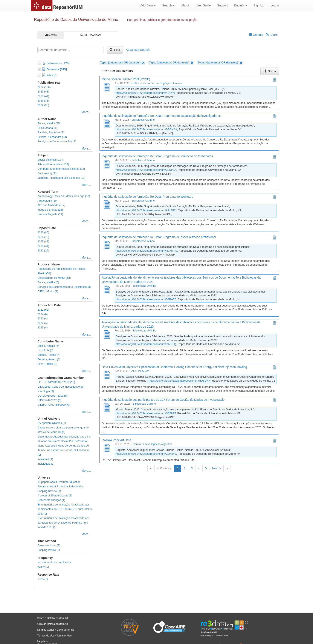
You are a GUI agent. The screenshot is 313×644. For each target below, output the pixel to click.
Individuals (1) (46, 464)
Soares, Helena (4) (49, 355)
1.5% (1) (43, 579)
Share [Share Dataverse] (272, 35)
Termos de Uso (46, 636)
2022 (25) (43, 105)
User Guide (203, 5)
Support (222, 5)
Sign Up (259, 5)
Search (168, 5)
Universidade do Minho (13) (54, 278)
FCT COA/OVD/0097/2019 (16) (56, 382)
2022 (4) (43, 323)
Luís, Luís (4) (46, 350)
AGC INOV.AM (140, 371)
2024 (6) (43, 314)
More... (86, 112)
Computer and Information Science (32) (61, 169)
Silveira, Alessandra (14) (52, 137)
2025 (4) (43, 328)
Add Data (148, 5)
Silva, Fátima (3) (47, 364)
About (185, 5)
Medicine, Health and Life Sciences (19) (62, 178)
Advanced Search (138, 50)
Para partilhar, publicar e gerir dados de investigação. (163, 20)
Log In (275, 5)
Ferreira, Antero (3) (49, 359)
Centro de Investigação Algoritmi (152, 444)
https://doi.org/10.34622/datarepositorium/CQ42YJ (146, 454)
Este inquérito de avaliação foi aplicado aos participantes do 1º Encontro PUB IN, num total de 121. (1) (64, 523)
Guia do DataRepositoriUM (53, 624)
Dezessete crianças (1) (51, 500)
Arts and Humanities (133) (53, 164)
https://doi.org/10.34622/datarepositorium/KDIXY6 (146, 93)
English (241, 5)
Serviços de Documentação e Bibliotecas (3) (64, 287)
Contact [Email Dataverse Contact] (256, 35)
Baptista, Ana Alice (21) (52, 132)
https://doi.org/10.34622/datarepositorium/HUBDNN (180, 381)
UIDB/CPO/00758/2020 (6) (54, 405)
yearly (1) (43, 567)
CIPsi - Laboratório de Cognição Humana (157, 83)
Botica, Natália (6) (48, 282)
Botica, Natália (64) (49, 346)
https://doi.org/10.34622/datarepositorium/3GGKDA (147, 129)
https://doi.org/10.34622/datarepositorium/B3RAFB (146, 299)
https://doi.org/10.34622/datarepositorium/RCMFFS (147, 251)
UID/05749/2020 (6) (50, 400)
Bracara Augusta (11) (50, 214)
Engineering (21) (48, 173)
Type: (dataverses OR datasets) (123, 63)
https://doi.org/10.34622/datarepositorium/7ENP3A (146, 170)
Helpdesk (43, 641)
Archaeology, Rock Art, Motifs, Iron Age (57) (64, 196)
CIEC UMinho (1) (48, 291)
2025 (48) (43, 92)
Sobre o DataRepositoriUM (53, 618)
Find (115, 50)
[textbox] (71, 50)
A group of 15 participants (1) (55, 496)
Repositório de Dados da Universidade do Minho (76, 20)
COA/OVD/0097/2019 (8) (53, 396)
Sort (270, 71)
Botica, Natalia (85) (49, 123)
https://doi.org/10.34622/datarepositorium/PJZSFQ (146, 344)
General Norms (65, 630)
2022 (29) (43, 251)
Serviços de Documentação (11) (57, 142)
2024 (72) (43, 237)
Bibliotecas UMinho (143, 120)
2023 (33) (43, 101)
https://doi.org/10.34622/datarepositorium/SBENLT (146, 413)
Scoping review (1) (49, 550)
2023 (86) (43, 233)
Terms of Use (64, 636)
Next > (216, 468)
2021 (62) (43, 310)
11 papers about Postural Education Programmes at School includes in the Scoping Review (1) (60, 487)
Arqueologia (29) (48, 201)
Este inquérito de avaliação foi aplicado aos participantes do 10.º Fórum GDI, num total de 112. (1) (65, 509)
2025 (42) (43, 242)
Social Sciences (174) (51, 160)
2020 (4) (43, 319)
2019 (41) (43, 96)
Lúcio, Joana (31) (48, 128)
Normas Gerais (46, 630)
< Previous (164, 468)
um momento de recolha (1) (54, 562)
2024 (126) (44, 87)
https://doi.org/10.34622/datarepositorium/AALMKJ (146, 210)
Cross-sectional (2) (49, 545)
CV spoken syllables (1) (52, 423)
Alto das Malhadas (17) (52, 205)
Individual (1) (45, 459)
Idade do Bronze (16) (50, 210)
